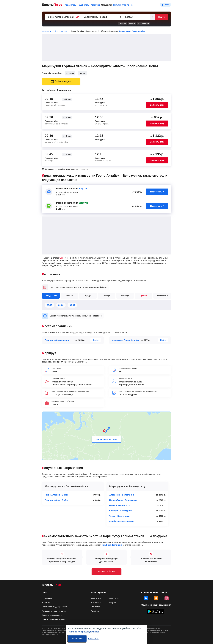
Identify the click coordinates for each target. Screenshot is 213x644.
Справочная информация (52, 615)
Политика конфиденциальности (55, 607)
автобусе (83, 203)
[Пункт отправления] (63, 17)
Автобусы (95, 5)
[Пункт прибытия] (100, 17)
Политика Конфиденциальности (84, 632)
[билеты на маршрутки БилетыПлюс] (52, 585)
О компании (47, 598)
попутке (83, 189)
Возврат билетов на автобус (54, 619)
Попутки (117, 5)
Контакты (46, 603)
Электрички (128, 5)
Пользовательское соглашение (55, 611)
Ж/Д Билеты (84, 5)
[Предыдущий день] (120, 17)
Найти (161, 17)
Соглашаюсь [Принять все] (77, 639)
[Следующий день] (152, 17)
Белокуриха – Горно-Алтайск (132, 31)
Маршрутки (106, 5)
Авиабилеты (71, 5)
